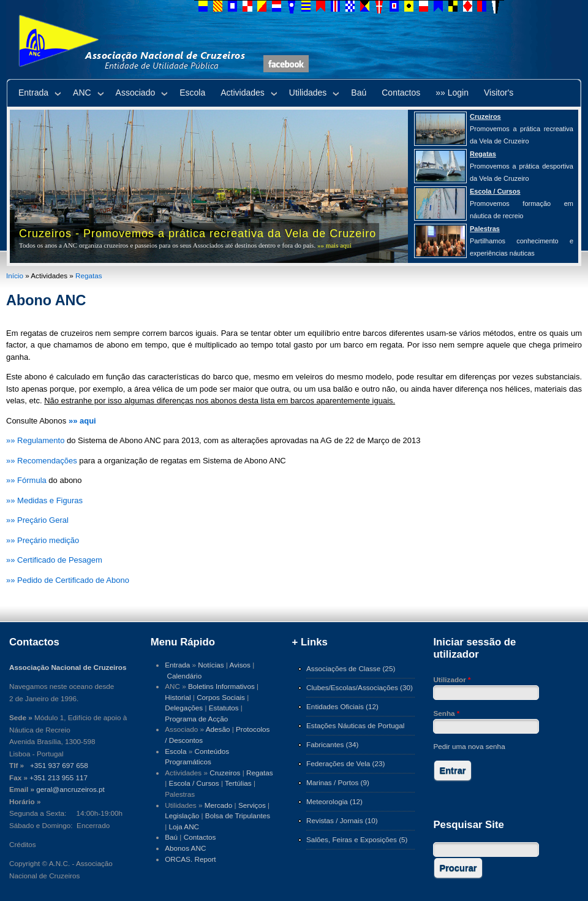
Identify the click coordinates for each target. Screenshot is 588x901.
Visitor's (499, 93)
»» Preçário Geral (37, 520)
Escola (192, 93)
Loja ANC (184, 827)
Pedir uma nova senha (469, 746)
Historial (178, 697)
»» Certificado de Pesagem (54, 560)
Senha (446, 713)
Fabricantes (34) (332, 744)
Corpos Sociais (221, 697)
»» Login (452, 93)
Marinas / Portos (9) (338, 782)
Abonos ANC (185, 848)
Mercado (219, 805)
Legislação (182, 815)
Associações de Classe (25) (351, 668)
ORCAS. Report (190, 859)
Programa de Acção (196, 719)
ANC (82, 93)
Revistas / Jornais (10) (342, 820)
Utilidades (308, 93)
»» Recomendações (42, 461)
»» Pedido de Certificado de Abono (68, 580)
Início (15, 276)
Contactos (401, 93)
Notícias (211, 665)
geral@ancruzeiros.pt (70, 789)
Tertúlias (238, 783)
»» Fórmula (26, 480)
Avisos (240, 665)
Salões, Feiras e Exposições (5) (357, 839)
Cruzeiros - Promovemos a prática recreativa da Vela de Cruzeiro (198, 234)
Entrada (33, 93)
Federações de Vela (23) (345, 763)
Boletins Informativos (221, 686)
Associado (136, 93)
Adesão (218, 729)
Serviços (252, 805)
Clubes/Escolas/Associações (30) (360, 687)
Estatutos (224, 708)
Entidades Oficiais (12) (342, 706)
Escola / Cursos (194, 783)
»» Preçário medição (43, 540)
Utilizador (452, 679)
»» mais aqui (334, 245)
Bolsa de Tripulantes (238, 815)
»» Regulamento (35, 440)
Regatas (89, 276)
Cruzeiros (225, 773)
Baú (359, 93)
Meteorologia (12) (334, 801)
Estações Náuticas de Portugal (355, 725)
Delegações (184, 708)
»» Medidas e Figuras (44, 500)
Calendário (185, 676)
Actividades (243, 93)
